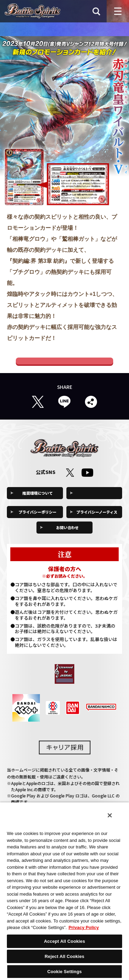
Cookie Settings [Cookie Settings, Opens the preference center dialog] (64, 972)
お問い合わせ (67, 535)
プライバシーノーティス (97, 519)
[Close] (110, 815)
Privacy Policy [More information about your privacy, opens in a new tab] (84, 927)
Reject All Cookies (64, 956)
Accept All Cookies (65, 941)
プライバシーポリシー (37, 519)
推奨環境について (37, 500)
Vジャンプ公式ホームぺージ (64, 364)
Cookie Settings (97, 500)
